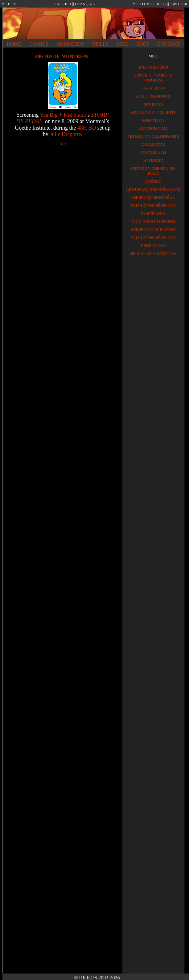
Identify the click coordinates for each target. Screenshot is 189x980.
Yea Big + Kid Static (63, 115)
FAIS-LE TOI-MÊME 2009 (153, 205)
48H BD (87, 128)
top (63, 143)
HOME (14, 44)
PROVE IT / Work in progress (153, 78)
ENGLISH (63, 4)
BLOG (161, 4)
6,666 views (153, 120)
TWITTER (179, 4)
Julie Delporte (65, 134)
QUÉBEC (153, 181)
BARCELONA (153, 213)
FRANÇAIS (85, 4)
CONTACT (169, 44)
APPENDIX (153, 160)
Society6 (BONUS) (153, 96)
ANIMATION (70, 44)
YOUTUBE (142, 4)
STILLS (100, 44)
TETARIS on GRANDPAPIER (154, 136)
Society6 (153, 104)
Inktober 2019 (153, 67)
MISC (123, 44)
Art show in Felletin (153, 112)
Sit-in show (153, 88)
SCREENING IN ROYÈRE (153, 229)
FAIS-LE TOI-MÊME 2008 (153, 238)
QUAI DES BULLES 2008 (153, 221)
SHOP (143, 44)
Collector (153, 144)
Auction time (153, 128)
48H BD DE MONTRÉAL (154, 197)
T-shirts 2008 (153, 246)
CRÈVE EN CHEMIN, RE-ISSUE (153, 171)
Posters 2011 (153, 152)
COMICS (39, 44)
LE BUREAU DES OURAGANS (153, 189)
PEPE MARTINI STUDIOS (153, 254)
